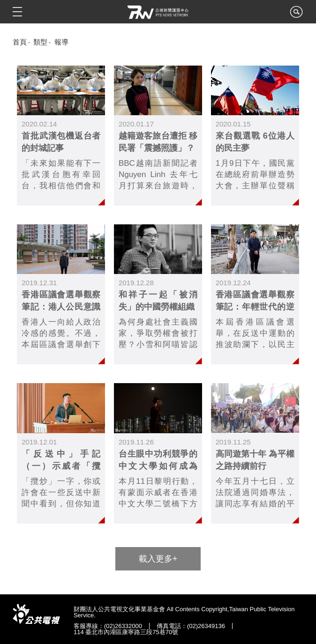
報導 (61, 42)
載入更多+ (158, 559)
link (61, 136)
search (296, 15)
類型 (40, 42)
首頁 (20, 42)
